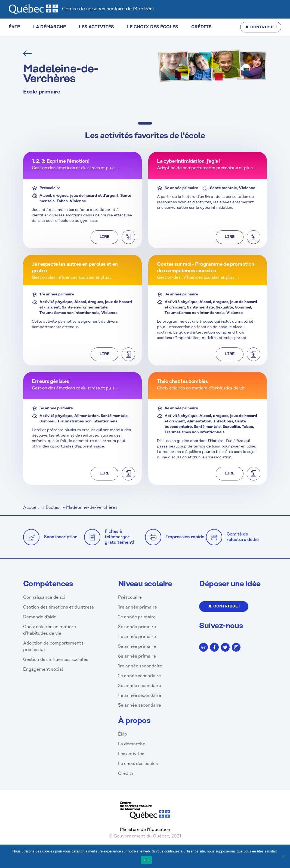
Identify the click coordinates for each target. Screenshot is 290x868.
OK (146, 860)
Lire (104, 237)
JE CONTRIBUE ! (261, 27)
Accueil (31, 508)
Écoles (53, 508)
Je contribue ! (224, 607)
